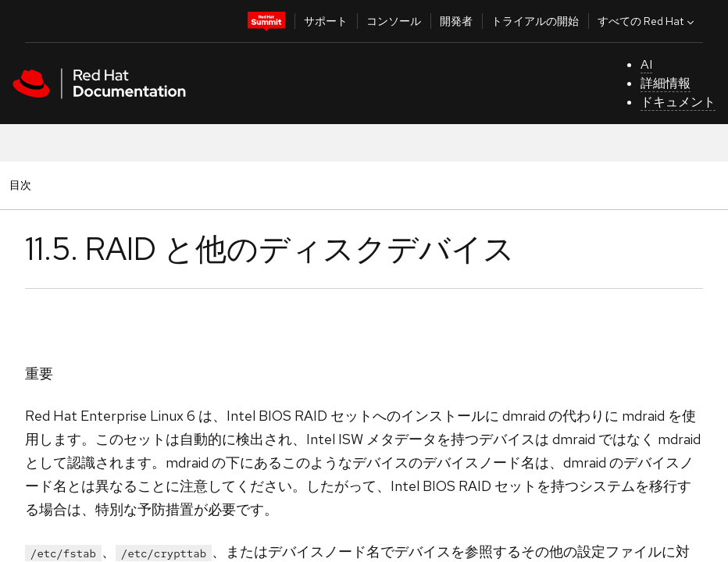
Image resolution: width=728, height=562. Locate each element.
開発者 (456, 21)
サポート (326, 21)
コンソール (394, 21)
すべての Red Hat (648, 21)
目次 (23, 185)
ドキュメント (678, 102)
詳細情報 (666, 83)
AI (646, 64)
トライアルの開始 (535, 21)
